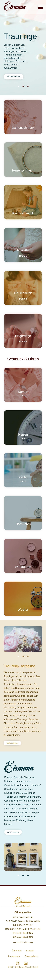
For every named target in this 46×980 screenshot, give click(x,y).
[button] (40, 7)
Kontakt (30, 951)
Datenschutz (31, 956)
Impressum (14, 956)
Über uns (17, 951)
